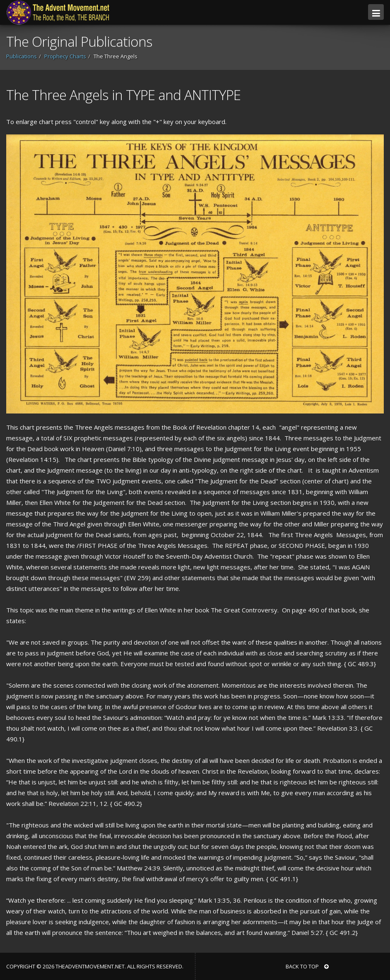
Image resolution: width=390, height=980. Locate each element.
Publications (22, 56)
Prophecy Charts (65, 56)
